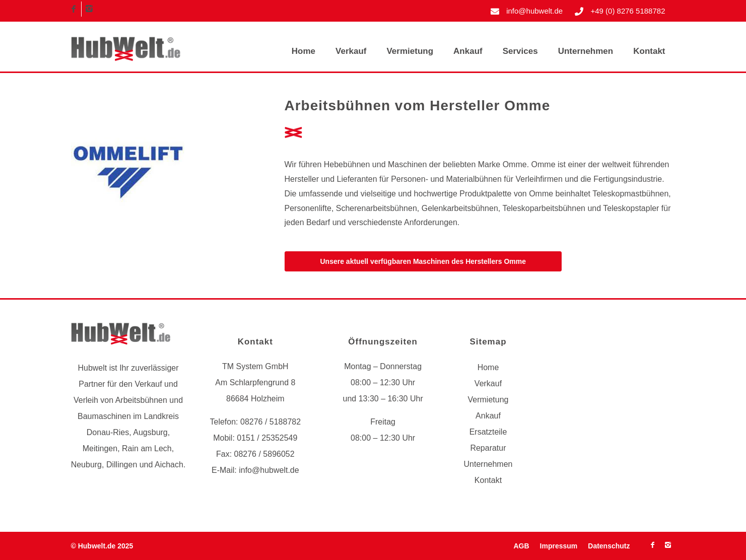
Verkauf (488, 383)
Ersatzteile (488, 432)
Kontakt (488, 480)
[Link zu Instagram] (89, 9)
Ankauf (488, 416)
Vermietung (488, 400)
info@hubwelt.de (534, 11)
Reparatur (488, 448)
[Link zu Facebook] (74, 9)
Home (488, 367)
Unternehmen (488, 464)
